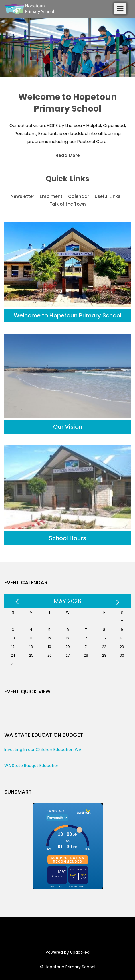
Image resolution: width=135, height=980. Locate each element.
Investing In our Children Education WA (43, 750)
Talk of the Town (68, 204)
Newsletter (22, 196)
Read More (68, 155)
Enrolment (51, 196)
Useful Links (108, 196)
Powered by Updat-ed (68, 952)
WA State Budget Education (32, 766)
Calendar (79, 196)
